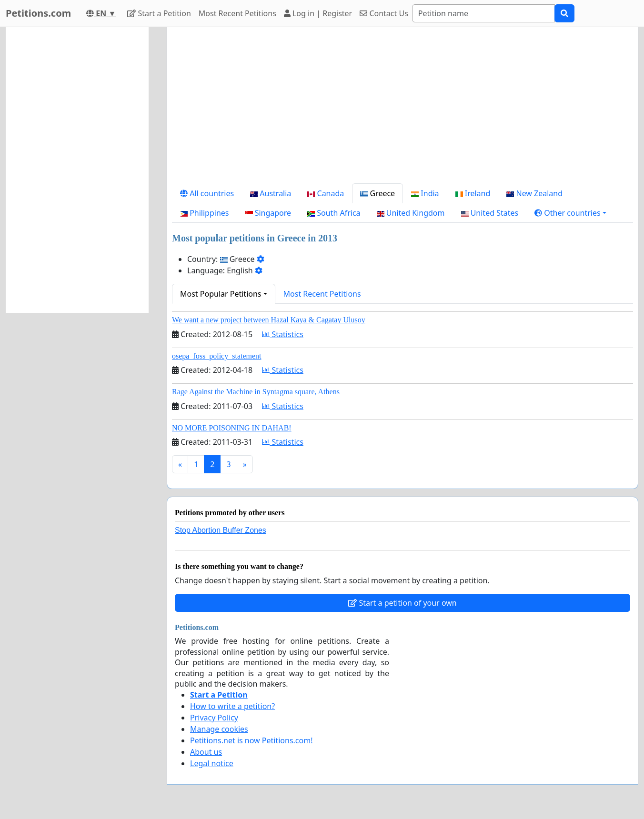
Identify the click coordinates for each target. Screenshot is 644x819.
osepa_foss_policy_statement (217, 356)
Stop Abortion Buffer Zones (221, 530)
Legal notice (212, 763)
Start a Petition (159, 13)
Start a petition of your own (402, 603)
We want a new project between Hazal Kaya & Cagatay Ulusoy (269, 320)
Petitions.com (38, 13)
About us (206, 752)
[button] (570, 213)
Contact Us (384, 13)
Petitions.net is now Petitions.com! (251, 740)
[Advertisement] (402, 109)
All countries (207, 193)
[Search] (483, 13)
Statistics (283, 334)
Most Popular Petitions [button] (221, 294)
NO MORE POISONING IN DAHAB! (232, 428)
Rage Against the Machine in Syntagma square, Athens (256, 392)
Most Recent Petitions (237, 13)
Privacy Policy (214, 718)
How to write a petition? (232, 706)
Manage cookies (219, 729)
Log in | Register (318, 13)
